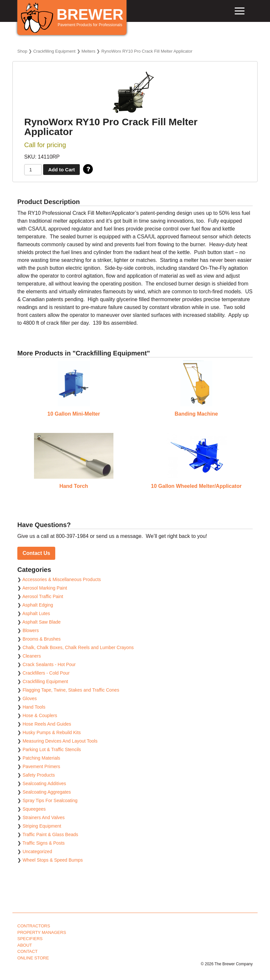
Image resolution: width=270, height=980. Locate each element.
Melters (88, 51)
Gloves (30, 698)
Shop (22, 51)
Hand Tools (34, 707)
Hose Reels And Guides (47, 724)
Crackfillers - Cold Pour (46, 673)
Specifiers (30, 939)
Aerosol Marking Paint (45, 588)
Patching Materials (41, 758)
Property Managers (42, 932)
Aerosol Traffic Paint (43, 596)
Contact (27, 951)
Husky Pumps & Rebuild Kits (52, 732)
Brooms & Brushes (42, 639)
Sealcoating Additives (44, 783)
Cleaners (32, 656)
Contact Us (36, 553)
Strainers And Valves (44, 817)
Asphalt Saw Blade (42, 622)
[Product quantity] (33, 170)
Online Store (33, 958)
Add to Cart (61, 170)
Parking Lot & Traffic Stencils (52, 749)
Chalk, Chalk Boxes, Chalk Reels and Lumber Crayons (78, 647)
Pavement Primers (41, 766)
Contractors (34, 926)
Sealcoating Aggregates (47, 792)
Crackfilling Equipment (54, 51)
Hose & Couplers (40, 715)
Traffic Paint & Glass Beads (50, 834)
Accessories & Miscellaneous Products (61, 579)
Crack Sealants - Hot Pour (49, 664)
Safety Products (39, 775)
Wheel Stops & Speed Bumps (53, 860)
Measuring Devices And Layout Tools (60, 741)
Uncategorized (37, 851)
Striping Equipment (42, 826)
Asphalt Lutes (36, 613)
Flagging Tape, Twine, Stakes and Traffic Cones (71, 690)
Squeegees (34, 809)
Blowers (31, 630)
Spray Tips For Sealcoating (50, 800)
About (25, 945)
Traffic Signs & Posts (44, 843)
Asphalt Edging (38, 605)
